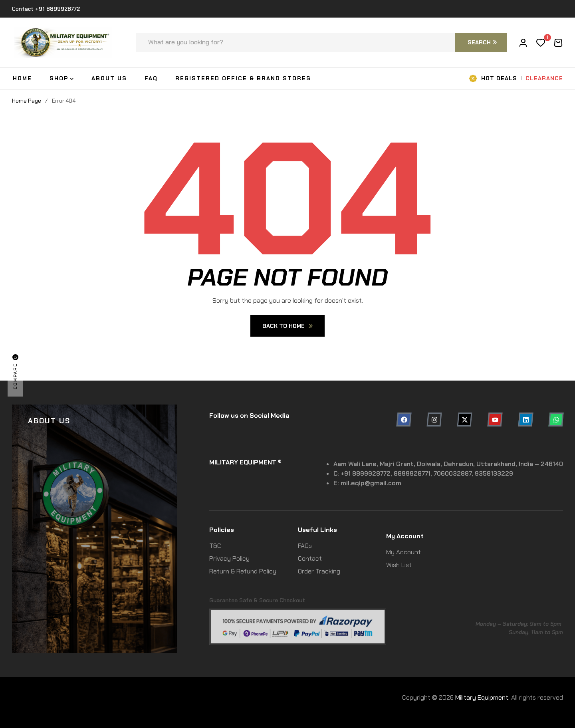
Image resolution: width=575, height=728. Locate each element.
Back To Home (287, 326)
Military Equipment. (482, 697)
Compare (15, 372)
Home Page (27, 101)
